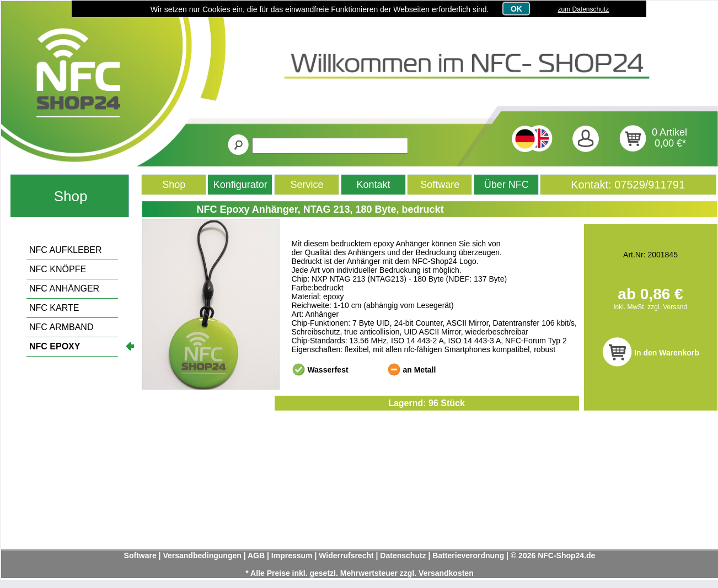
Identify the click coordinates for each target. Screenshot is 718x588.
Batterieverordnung (468, 555)
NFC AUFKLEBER (66, 250)
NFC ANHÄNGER (64, 288)
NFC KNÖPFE (58, 269)
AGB (256, 555)
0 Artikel (669, 132)
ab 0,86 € (650, 294)
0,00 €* (670, 143)
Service (307, 185)
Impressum (292, 555)
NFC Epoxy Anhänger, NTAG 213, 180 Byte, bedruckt (320, 209)
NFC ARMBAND (61, 327)
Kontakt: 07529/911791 (628, 185)
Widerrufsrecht (346, 555)
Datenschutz (403, 555)
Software (440, 185)
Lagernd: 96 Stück (427, 403)
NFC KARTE (54, 308)
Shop (71, 196)
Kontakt (374, 185)
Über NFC (507, 185)
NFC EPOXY (55, 346)
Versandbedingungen (202, 555)
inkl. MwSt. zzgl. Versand (650, 307)
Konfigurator (240, 185)
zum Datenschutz (583, 9)
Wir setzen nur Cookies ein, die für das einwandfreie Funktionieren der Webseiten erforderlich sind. (320, 9)
